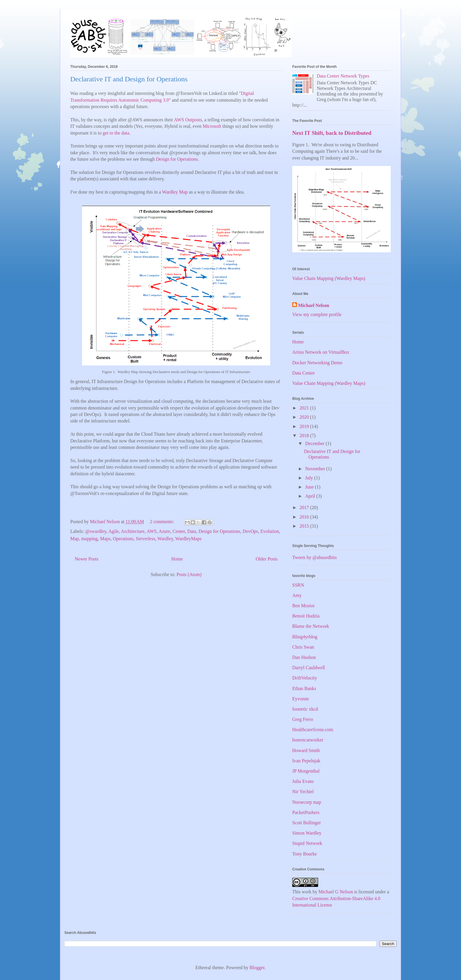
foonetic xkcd (305, 709)
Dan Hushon (304, 657)
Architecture (133, 531)
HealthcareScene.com (313, 730)
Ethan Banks (304, 688)
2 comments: (163, 522)
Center (179, 531)
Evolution (270, 531)
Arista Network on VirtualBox (321, 352)
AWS (151, 531)
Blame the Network (311, 626)
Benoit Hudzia (306, 616)
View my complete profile (317, 314)
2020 (305, 417)
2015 (305, 526)
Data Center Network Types (343, 76)
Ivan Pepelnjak (306, 761)
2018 (305, 436)
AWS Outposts (188, 120)
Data (192, 531)
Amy (297, 595)
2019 (305, 426)
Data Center (304, 373)
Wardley (165, 539)
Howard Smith (306, 750)
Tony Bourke (305, 854)
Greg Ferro (303, 719)
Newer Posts (86, 559)
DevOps (250, 531)
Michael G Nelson (336, 892)
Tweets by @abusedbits (314, 557)
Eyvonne (301, 699)
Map (75, 539)
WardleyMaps (188, 539)
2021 (305, 408)
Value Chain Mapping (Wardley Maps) (329, 278)
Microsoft (212, 126)
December (315, 443)
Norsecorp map (307, 802)
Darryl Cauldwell (309, 668)
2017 (305, 507)
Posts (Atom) (189, 574)
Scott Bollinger (307, 823)
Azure (164, 531)
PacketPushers (306, 812)
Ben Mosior (303, 606)
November (316, 469)
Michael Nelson (314, 305)
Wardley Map (175, 192)
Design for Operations (177, 159)
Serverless (146, 539)
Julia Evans (303, 781)
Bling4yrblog (305, 637)
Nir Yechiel (303, 792)
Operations (123, 539)
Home (177, 559)
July (310, 478)
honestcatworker (308, 740)
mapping (89, 539)
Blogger (257, 968)
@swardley (96, 531)
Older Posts (267, 559)
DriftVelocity (305, 678)
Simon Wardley (307, 833)
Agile (114, 531)
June (310, 487)
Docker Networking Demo (317, 363)
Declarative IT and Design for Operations (129, 79)
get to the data (116, 133)
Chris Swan (303, 647)
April (311, 496)
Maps (105, 539)
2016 (305, 517)
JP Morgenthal (306, 771)
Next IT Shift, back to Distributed (332, 133)
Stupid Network (307, 843)
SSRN (298, 585)
